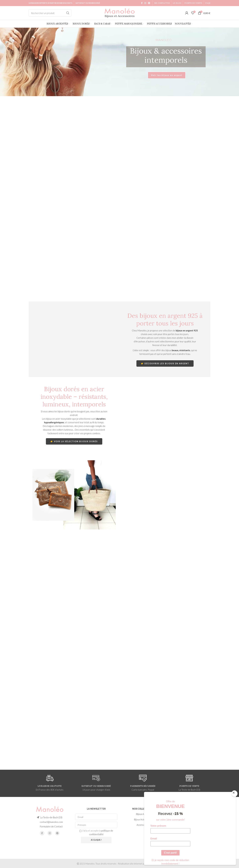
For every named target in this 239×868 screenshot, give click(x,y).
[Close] (234, 794)
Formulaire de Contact (51, 826)
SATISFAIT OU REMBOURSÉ (88, 3)
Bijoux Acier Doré (143, 819)
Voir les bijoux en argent (167, 75)
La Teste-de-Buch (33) (51, 817)
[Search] (50, 13)
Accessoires (143, 825)
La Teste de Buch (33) (189, 790)
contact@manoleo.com (51, 822)
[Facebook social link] (142, 3)
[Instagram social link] (145, 3)
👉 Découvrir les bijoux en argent (165, 363)
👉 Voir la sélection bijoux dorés (74, 441)
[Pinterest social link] (149, 3)
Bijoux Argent (143, 814)
